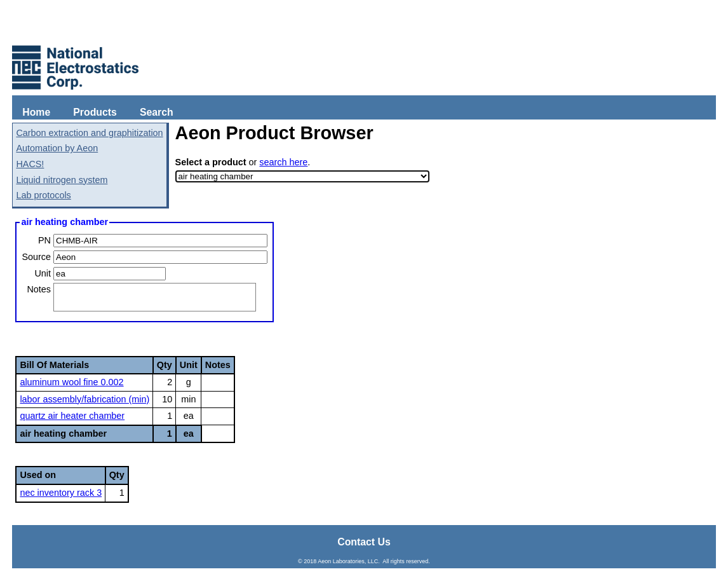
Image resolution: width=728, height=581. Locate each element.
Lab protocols (43, 195)
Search (157, 112)
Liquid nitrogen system (62, 180)
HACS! (30, 164)
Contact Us (364, 542)
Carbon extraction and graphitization (89, 133)
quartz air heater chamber (72, 416)
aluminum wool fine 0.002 (71, 382)
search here (283, 162)
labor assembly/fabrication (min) (84, 399)
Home (36, 112)
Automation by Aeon (57, 148)
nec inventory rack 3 (61, 493)
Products (95, 112)
